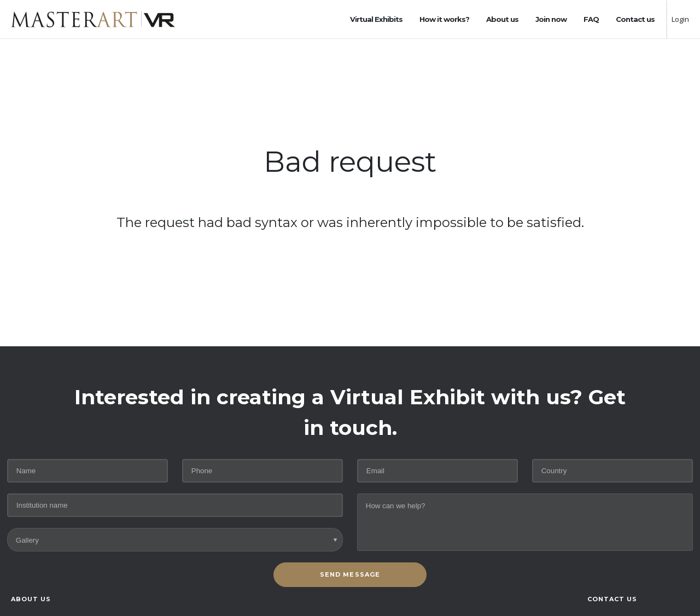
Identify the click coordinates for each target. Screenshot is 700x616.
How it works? (444, 19)
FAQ (591, 19)
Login (680, 19)
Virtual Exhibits (376, 19)
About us (502, 19)
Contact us (635, 19)
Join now (551, 19)
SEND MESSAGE (350, 574)
